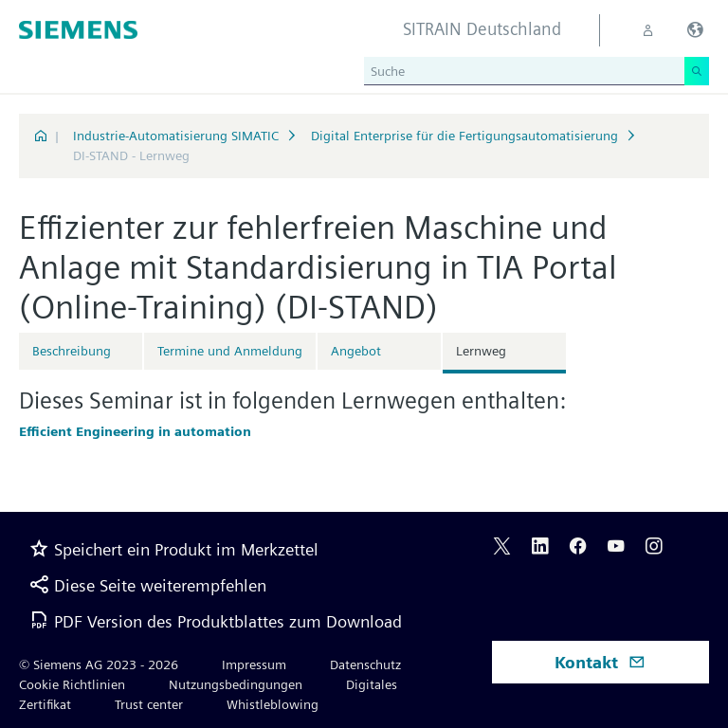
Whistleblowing (273, 704)
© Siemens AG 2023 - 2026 (99, 664)
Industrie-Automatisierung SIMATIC (176, 136)
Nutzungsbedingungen (236, 684)
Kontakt (600, 662)
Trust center (149, 704)
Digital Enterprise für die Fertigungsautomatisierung (464, 136)
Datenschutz (365, 664)
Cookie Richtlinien (72, 684)
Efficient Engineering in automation (135, 431)
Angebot (356, 351)
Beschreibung (72, 351)
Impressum (254, 664)
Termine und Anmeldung (230, 351)
